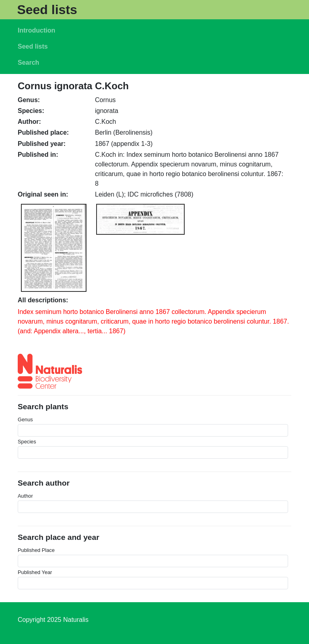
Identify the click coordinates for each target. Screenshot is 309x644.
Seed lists (47, 10)
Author (25, 496)
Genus (25, 419)
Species (27, 442)
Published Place (36, 550)
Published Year (35, 572)
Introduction (36, 30)
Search (28, 63)
